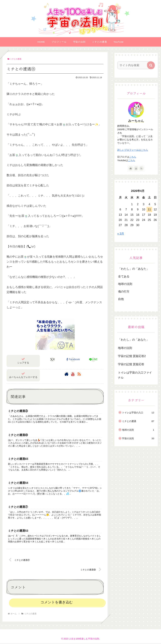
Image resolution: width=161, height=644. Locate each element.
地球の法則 (125, 348)
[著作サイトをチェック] (67, 374)
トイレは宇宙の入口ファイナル (135, 375)
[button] (151, 65)
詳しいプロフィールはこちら (133, 150)
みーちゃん (136, 121)
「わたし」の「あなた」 (133, 340)
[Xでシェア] (52, 360)
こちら (133, 157)
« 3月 (121, 234)
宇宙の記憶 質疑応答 (131, 364)
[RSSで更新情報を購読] (79, 374)
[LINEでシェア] (93, 360)
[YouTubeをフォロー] (73, 374)
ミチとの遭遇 (14, 59)
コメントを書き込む (57, 603)
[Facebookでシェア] (73, 360)
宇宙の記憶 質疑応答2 (132, 356)
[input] (135, 65)
